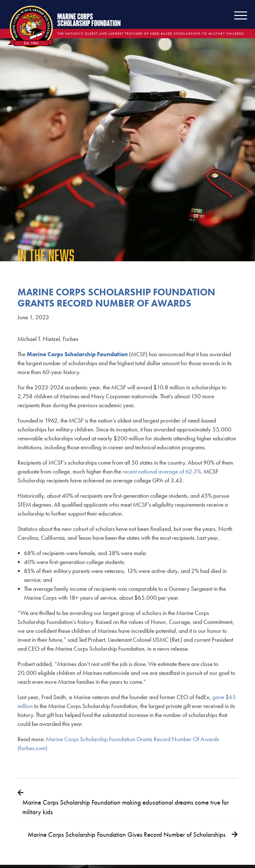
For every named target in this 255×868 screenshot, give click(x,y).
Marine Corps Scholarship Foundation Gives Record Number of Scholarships (127, 834)
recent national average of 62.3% (162, 471)
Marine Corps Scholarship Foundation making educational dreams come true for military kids (126, 807)
